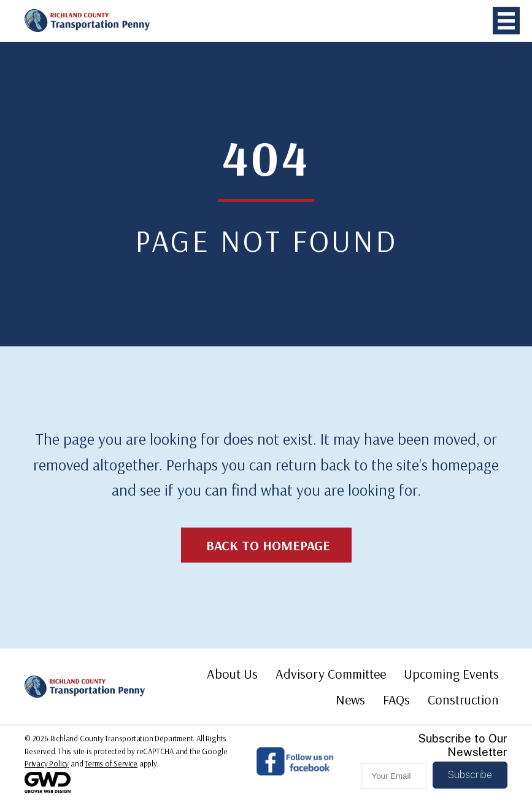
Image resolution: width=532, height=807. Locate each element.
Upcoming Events (451, 674)
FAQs (396, 700)
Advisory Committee (331, 674)
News (350, 700)
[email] (394, 776)
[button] (470, 775)
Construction (463, 700)
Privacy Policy (47, 763)
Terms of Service (111, 763)
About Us (232, 674)
